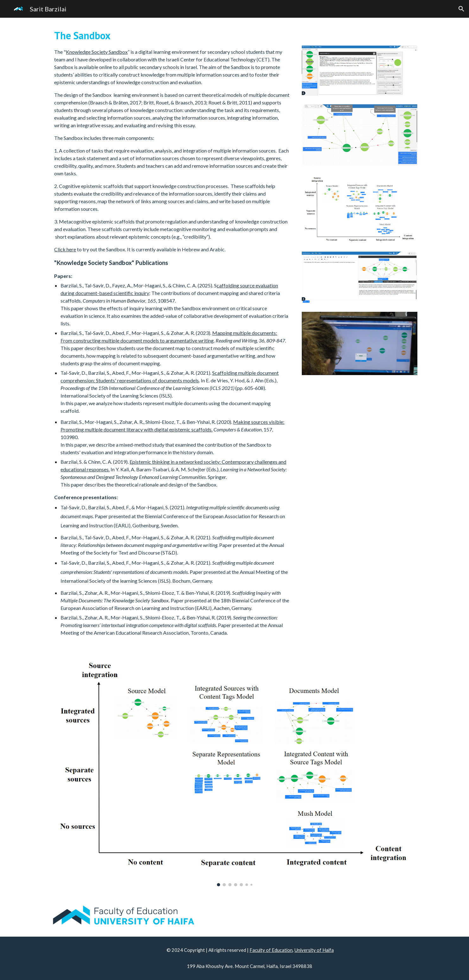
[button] (461, 9)
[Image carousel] (234, 770)
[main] (172, 332)
